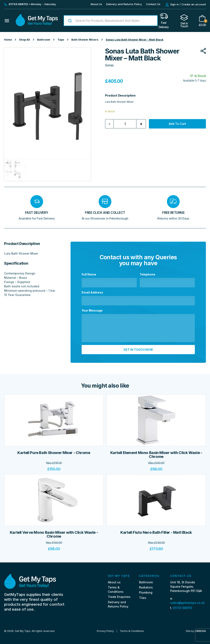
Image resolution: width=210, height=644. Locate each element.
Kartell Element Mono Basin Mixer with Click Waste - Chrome (156, 454)
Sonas (109, 65)
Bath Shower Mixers (85, 40)
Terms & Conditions (132, 631)
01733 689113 (183, 607)
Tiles (143, 597)
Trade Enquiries (119, 597)
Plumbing (146, 592)
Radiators (146, 587)
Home (8, 40)
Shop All (25, 40)
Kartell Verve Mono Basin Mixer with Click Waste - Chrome (54, 534)
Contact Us (153, 4)
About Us (96, 4)
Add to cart (177, 124)
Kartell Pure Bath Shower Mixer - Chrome (54, 452)
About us (114, 582)
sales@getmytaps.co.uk (187, 602)
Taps (61, 40)
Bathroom (44, 40)
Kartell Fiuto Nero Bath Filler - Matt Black (156, 532)
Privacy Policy (105, 631)
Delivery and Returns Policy (124, 4)
